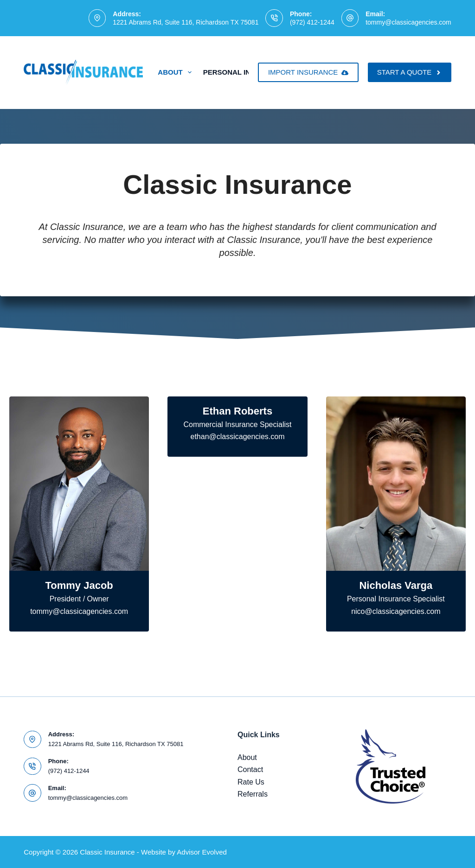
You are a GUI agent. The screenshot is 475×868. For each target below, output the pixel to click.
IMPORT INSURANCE (308, 72)
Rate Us (251, 782)
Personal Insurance (250, 72)
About (176, 72)
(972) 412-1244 (312, 22)
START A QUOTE (410, 72)
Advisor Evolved (202, 852)
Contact (250, 769)
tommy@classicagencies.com (408, 22)
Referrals (253, 794)
